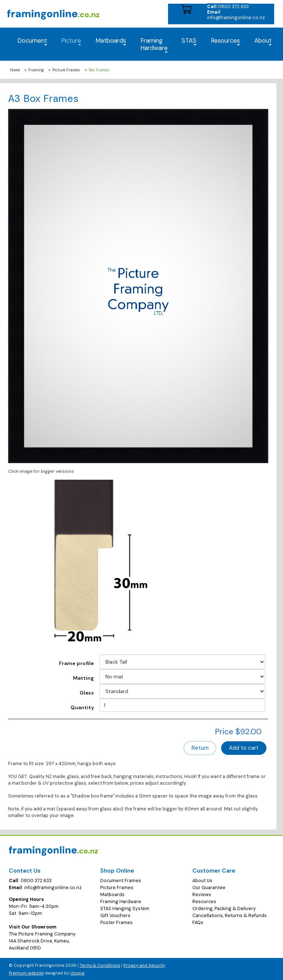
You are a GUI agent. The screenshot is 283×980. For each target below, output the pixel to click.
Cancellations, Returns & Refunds (230, 915)
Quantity (82, 707)
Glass (87, 693)
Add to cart (244, 748)
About (263, 41)
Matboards (112, 894)
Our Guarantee (209, 887)
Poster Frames (116, 922)
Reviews (202, 894)
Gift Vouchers (115, 915)
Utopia (77, 973)
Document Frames (121, 880)
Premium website (26, 973)
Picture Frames (66, 70)
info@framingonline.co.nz (236, 15)
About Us (202, 880)
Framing (36, 70)
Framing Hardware (121, 901)
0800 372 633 (228, 6)
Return (201, 748)
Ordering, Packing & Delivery (224, 908)
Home (15, 70)
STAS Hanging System (125, 908)
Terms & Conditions (100, 965)
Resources (225, 41)
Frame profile (76, 663)
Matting (83, 678)
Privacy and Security (144, 965)
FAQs (198, 922)
